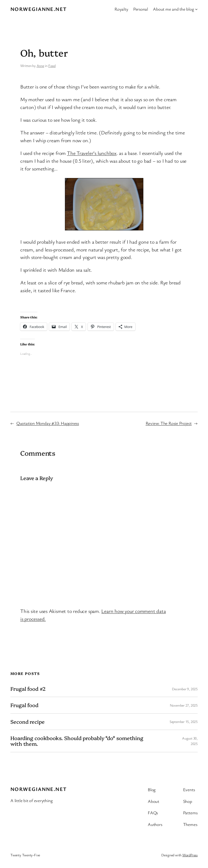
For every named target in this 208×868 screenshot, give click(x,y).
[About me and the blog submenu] (196, 9)
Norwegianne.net (39, 9)
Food (52, 66)
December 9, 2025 (185, 689)
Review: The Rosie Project (169, 423)
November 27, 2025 (184, 705)
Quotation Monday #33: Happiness (48, 423)
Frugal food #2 (28, 689)
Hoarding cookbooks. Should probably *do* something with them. (77, 741)
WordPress (190, 855)
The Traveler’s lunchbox (92, 153)
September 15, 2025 (184, 722)
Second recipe (28, 722)
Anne (40, 66)
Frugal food (24, 705)
